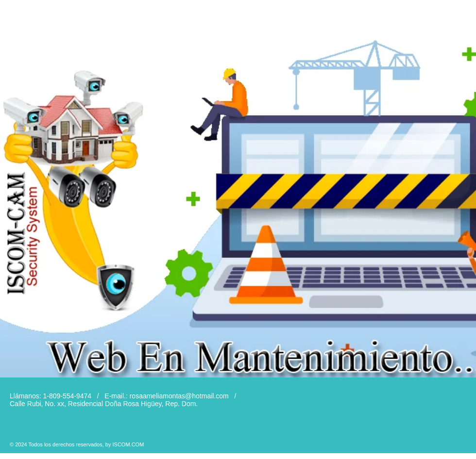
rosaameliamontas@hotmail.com (179, 396)
